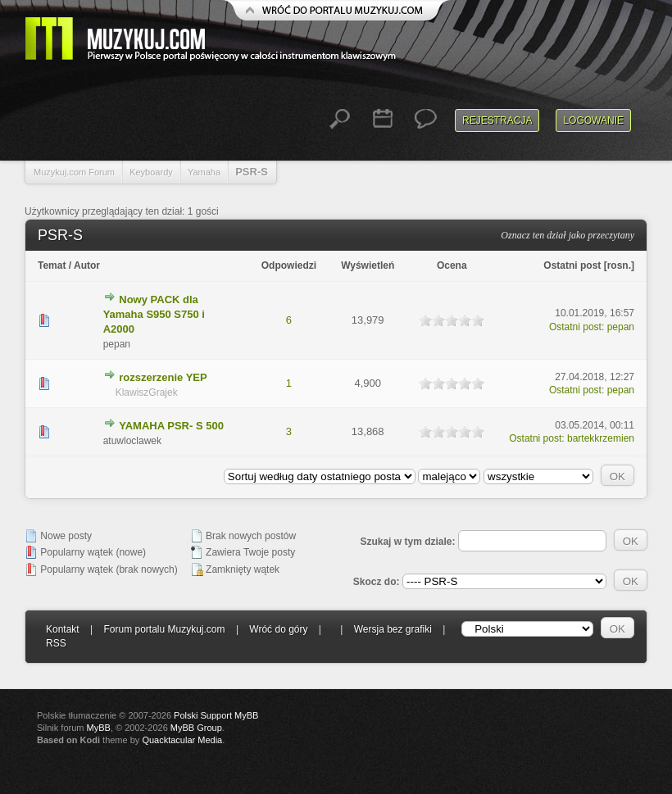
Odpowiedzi (289, 265)
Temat (52, 265)
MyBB (99, 728)
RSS (56, 643)
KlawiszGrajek (147, 392)
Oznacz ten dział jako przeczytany (568, 235)
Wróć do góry (278, 629)
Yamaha (204, 172)
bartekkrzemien (601, 438)
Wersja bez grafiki (393, 629)
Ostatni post (572, 265)
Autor (87, 265)
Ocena (452, 265)
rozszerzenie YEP (163, 377)
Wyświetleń (368, 265)
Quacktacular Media (182, 740)
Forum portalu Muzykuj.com (165, 629)
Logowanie (593, 120)
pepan (621, 327)
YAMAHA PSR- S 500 (171, 426)
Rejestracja (497, 120)
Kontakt (63, 629)
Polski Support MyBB (216, 715)
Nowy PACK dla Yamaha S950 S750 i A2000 (154, 314)
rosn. (619, 265)
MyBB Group (196, 728)
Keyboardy (151, 172)
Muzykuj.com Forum (74, 172)
